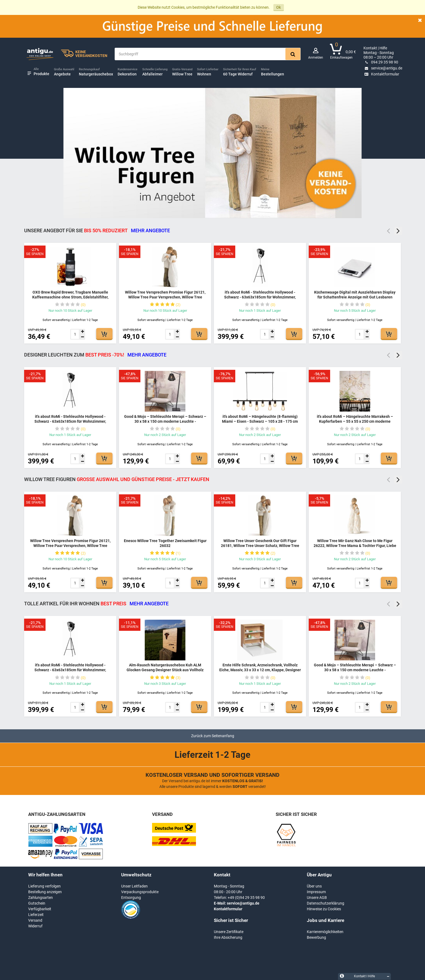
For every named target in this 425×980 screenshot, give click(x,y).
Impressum (316, 892)
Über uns (314, 886)
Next (398, 231)
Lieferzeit (36, 915)
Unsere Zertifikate (229, 932)
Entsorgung (131, 898)
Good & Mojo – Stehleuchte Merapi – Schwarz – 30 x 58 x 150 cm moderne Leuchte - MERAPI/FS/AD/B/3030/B (165, 421)
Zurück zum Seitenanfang (213, 736)
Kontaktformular (381, 74)
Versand (35, 920)
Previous (388, 231)
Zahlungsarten (41, 898)
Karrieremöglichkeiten (325, 932)
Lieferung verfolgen (44, 886)
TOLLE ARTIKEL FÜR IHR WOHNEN (96, 604)
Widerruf (35, 926)
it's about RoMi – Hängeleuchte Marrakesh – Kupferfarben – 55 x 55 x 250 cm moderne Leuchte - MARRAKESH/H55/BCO (355, 421)
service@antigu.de (383, 68)
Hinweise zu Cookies (324, 909)
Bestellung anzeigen (45, 892)
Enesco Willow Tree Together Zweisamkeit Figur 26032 (165, 543)
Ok (278, 7)
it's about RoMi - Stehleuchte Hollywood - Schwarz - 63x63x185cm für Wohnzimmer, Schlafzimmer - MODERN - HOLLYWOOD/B (260, 297)
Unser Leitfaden (134, 886)
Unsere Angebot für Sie (97, 230)
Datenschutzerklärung (326, 903)
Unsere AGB (317, 898)
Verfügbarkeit (40, 909)
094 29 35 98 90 (381, 62)
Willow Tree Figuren (117, 479)
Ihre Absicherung (228, 937)
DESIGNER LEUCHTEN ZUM (95, 355)
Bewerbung (316, 937)
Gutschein (37, 903)
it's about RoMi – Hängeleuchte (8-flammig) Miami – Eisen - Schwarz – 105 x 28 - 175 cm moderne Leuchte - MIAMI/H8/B (260, 421)
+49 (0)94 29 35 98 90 (246, 898)
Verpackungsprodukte (140, 892)
